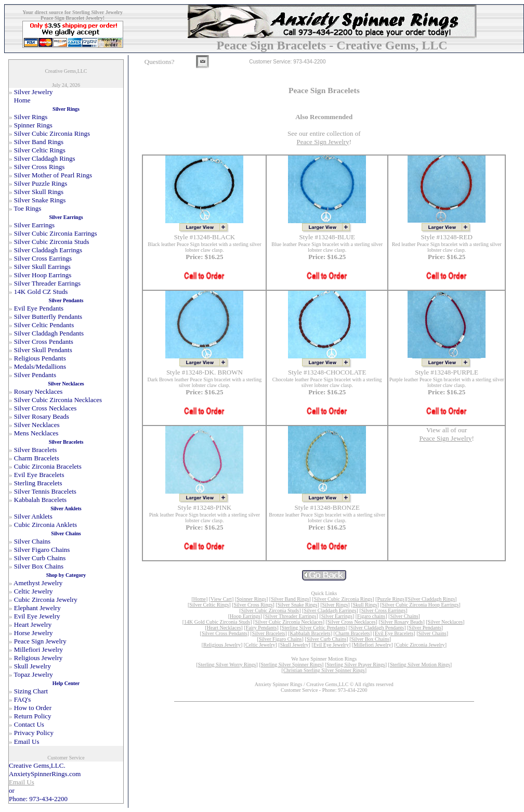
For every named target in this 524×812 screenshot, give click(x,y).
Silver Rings (335, 605)
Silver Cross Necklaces (352, 622)
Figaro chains (371, 616)
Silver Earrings (337, 616)
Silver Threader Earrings (291, 616)
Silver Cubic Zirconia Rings (343, 599)
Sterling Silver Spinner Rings (292, 665)
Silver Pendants (425, 628)
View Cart (221, 599)
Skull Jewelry (294, 645)
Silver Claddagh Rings (432, 599)
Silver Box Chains (370, 639)
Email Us (22, 782)
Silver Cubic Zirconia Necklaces (289, 622)
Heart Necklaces (224, 628)
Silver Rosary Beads (402, 622)
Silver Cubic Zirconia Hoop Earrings (421, 605)
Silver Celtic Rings (209, 605)
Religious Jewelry (222, 645)
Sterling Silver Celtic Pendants (314, 628)
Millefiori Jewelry (372, 645)
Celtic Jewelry (260, 645)
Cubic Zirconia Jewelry (421, 645)
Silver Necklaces (445, 622)
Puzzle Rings (391, 599)
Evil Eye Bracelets (394, 633)
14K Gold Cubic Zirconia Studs (217, 622)
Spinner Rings (251, 599)
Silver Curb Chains (327, 639)
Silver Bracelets (269, 633)
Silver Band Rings (290, 599)
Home (199, 599)
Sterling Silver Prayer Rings (356, 665)
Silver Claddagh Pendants (377, 628)
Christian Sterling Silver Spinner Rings (324, 670)
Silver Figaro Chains (280, 639)
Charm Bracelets (353, 633)
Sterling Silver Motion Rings (420, 665)
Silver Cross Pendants (225, 633)
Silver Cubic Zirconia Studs (270, 610)
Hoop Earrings (245, 616)
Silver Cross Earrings (384, 610)
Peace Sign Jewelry (323, 142)
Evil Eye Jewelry (331, 645)
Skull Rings (365, 605)
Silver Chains (404, 616)
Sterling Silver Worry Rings (227, 665)
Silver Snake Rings (298, 605)
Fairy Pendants (261, 628)
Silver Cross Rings (253, 605)
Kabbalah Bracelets (310, 633)
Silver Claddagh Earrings (330, 610)
